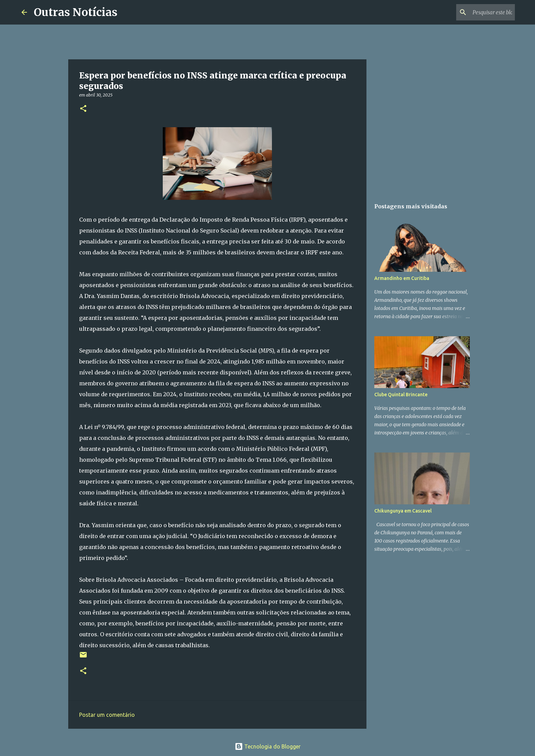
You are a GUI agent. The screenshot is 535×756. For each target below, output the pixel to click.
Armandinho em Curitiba (402, 278)
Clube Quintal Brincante (401, 395)
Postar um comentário (107, 715)
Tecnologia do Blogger (268, 746)
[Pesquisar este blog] (479, 12)
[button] (83, 109)
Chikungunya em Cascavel (403, 511)
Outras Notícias (76, 12)
